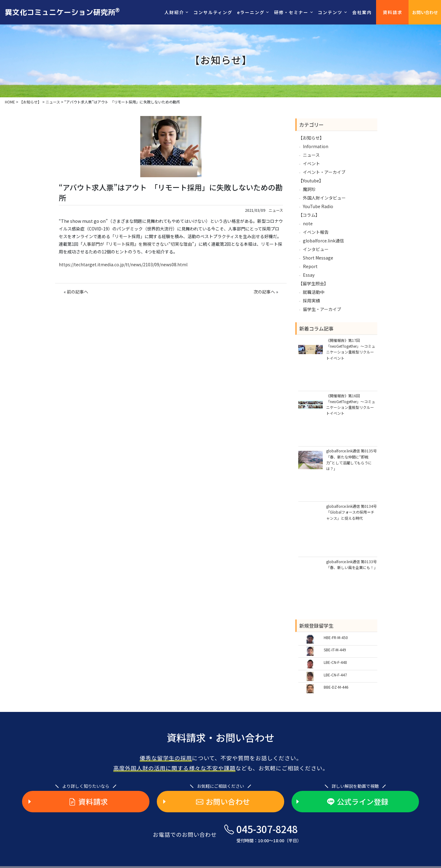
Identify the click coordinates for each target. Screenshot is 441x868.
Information (316, 146)
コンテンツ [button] (330, 12)
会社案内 (362, 12)
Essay (309, 275)
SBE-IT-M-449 (335, 650)
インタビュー (316, 249)
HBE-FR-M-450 (336, 637)
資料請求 (393, 12)
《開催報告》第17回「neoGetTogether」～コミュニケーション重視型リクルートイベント (351, 349)
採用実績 (311, 301)
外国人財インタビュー (324, 198)
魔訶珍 (309, 189)
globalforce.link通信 (323, 241)
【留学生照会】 (313, 283)
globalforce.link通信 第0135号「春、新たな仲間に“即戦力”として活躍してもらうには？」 (351, 460)
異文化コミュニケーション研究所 (62, 12)
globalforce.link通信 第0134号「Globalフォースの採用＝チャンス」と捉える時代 (351, 512)
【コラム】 (309, 215)
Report (310, 266)
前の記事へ (77, 292)
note (308, 223)
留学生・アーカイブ (322, 309)
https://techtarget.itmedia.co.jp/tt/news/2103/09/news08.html (123, 264)
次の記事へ (264, 292)
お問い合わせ (425, 12)
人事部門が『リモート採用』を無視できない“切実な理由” (138, 244)
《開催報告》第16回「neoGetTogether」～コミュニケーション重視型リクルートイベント (351, 404)
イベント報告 (316, 232)
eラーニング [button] (251, 12)
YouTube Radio (318, 206)
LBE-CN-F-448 (335, 662)
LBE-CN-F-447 (335, 675)
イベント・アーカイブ (324, 172)
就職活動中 (314, 292)
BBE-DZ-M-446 (336, 687)
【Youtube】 (311, 181)
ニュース (276, 210)
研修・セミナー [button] (291, 12)
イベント (311, 163)
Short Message (318, 258)
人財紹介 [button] (174, 12)
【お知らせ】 (311, 138)
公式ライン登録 (358, 802)
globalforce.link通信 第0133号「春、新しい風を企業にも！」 (352, 564)
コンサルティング (213, 12)
